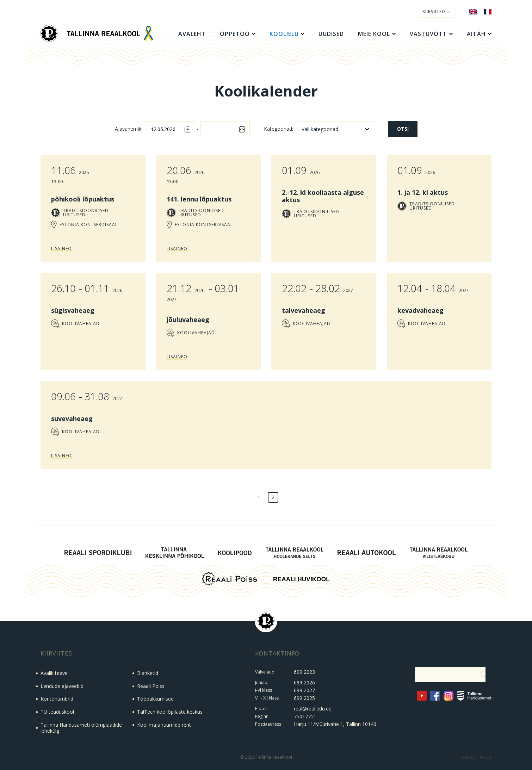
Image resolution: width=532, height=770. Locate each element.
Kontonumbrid (57, 699)
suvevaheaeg (72, 418)
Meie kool (374, 34)
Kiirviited (436, 11)
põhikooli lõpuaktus (83, 199)
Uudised (331, 34)
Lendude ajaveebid (62, 686)
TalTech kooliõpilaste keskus (170, 712)
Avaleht (192, 34)
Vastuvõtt (428, 34)
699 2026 (304, 682)
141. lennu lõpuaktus (199, 199)
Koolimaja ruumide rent (164, 725)
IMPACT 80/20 (477, 757)
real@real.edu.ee (313, 709)
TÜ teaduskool (57, 712)
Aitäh (476, 34)
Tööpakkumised (155, 699)
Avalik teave (54, 673)
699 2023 (304, 672)
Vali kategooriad (320, 129)
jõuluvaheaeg (188, 319)
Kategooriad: (279, 129)
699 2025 (304, 698)
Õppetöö (235, 34)
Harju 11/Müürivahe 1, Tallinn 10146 (335, 724)
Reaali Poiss (151, 686)
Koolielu (284, 34)
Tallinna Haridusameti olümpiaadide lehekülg (81, 728)
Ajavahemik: (129, 129)
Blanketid (148, 673)
